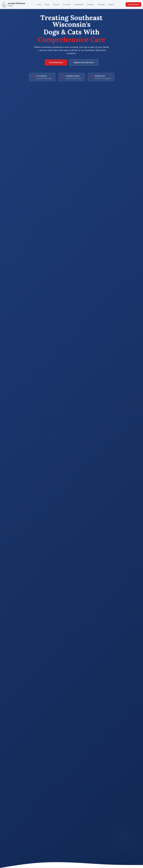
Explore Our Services (84, 62)
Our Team (67, 4)
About (47, 4)
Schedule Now (133, 4)
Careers (111, 4)
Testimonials (78, 4)
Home (39, 4)
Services (56, 4)
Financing (101, 4)
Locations (90, 4)
